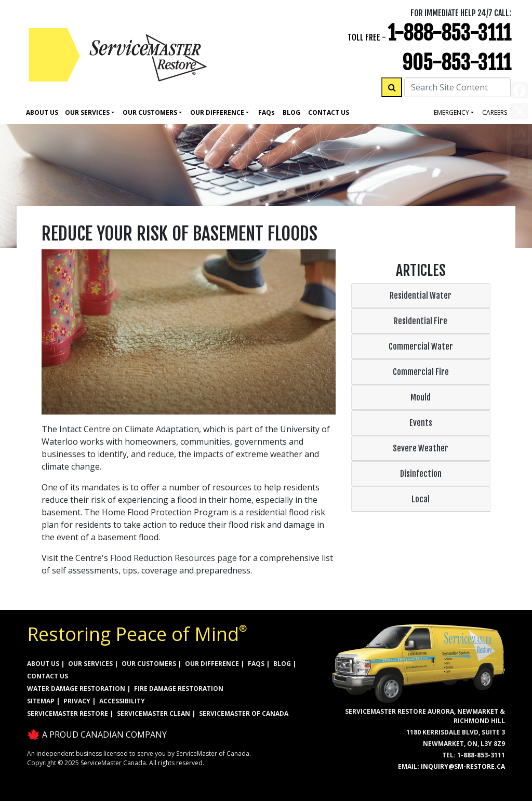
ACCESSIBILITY (122, 701)
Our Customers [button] (150, 112)
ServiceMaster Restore (68, 713)
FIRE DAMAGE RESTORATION (179, 689)
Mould (421, 397)
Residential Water (421, 296)
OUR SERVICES (90, 664)
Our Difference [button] (217, 112)
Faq (267, 112)
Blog (291, 112)
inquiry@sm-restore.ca (463, 766)
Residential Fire (421, 321)
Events (421, 423)
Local (421, 499)
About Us (42, 112)
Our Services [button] (87, 112)
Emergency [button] (451, 112)
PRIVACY (77, 701)
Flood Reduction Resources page (174, 558)
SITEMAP (41, 701)
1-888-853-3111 (449, 33)
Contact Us (329, 112)
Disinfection (421, 474)
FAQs (256, 664)
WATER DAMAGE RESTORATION (76, 689)
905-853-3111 (457, 63)
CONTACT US (48, 676)
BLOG (282, 664)
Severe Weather (421, 448)
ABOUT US (43, 664)
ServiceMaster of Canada (244, 713)
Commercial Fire (421, 372)
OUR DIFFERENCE (212, 664)
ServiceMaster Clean (154, 713)
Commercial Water (421, 346)
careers (495, 112)
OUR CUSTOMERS (149, 664)
